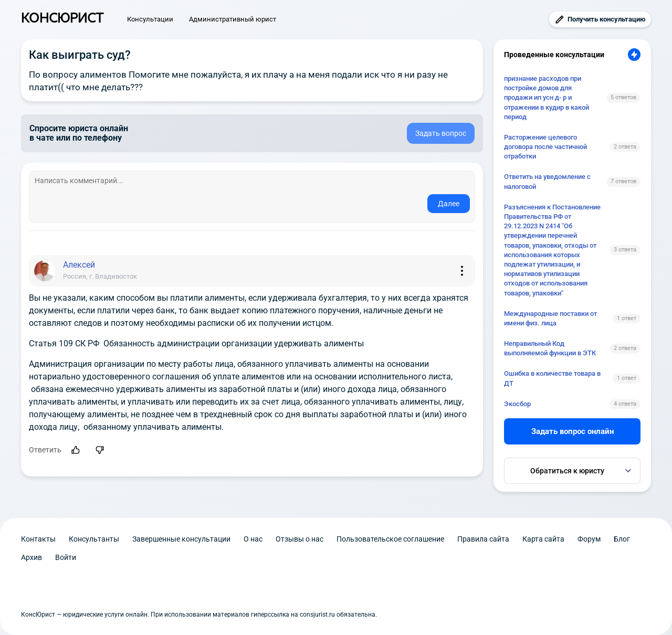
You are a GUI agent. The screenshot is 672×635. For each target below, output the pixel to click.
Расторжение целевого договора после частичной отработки (545, 147)
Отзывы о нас (300, 539)
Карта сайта (543, 539)
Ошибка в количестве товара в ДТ (552, 378)
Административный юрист (233, 19)
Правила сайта (483, 539)
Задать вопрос (441, 133)
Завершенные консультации (181, 539)
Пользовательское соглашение (390, 539)
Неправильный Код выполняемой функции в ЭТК (550, 348)
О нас (253, 539)
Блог (622, 539)
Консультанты (94, 539)
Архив (31, 557)
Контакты (38, 539)
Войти (66, 557)
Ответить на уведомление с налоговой (547, 181)
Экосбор (517, 404)
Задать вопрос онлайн (573, 431)
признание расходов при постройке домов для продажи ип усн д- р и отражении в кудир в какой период (547, 98)
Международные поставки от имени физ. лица (550, 318)
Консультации (150, 19)
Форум (589, 539)
